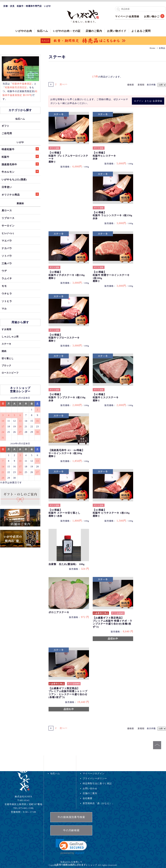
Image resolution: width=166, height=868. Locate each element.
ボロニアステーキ (59, 612)
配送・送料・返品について (97, 768)
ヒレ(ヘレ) (8, 233)
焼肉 (4, 351)
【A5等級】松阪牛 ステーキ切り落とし (64, 513)
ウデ (4, 271)
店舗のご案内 (94, 31)
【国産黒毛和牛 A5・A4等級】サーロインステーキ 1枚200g (66, 453)
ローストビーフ (10, 373)
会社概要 (88, 798)
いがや (20, 142)
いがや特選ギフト (60, 768)
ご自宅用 (7, 133)
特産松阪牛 (20, 149)
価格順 (131, 85)
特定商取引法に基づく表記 (97, 783)
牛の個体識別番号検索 (71, 817)
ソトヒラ (7, 301)
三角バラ (7, 263)
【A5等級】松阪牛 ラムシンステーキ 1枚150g (112, 215)
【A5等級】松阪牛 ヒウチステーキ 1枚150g (111, 513)
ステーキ (6, 344)
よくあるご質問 (141, 31)
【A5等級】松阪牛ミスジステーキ (106, 397)
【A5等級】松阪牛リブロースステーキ (64, 338)
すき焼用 (6, 329)
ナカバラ (7, 248)
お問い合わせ (90, 788)
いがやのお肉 (24, 31)
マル (4, 309)
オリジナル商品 (20, 194)
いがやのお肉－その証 (67, 31)
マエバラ (7, 241)
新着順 (141, 85)
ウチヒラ (7, 294)
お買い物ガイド (117, 31)
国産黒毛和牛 (20, 164)
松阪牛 (20, 157)
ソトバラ (7, 256)
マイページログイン (94, 773)
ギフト (6, 126)
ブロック (6, 365)
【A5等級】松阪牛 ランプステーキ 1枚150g (67, 397)
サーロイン (8, 226)
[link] (71, 847)
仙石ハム (43, 31)
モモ (4, 286)
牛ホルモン (20, 172)
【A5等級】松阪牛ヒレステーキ (104, 156)
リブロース (8, 218)
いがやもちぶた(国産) (14, 179)
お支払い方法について (95, 763)
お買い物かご (152, 16)
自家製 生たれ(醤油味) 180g (66, 564)
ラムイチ (7, 278)
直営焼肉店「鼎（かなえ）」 (98, 803)
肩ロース (7, 210)
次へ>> (65, 84)
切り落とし (8, 358)
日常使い (7, 187)
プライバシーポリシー (95, 778)
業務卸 (20, 203)
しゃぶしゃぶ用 (10, 337)
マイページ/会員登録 (127, 16)
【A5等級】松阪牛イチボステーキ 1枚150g (67, 275)
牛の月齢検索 (71, 830)
